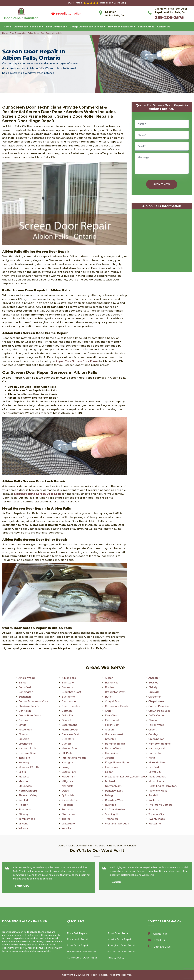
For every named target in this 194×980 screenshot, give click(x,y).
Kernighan (68, 763)
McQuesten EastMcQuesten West (126, 777)
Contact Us (164, 27)
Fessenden (25, 730)
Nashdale (68, 786)
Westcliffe (155, 824)
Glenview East (70, 734)
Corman (67, 711)
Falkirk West (156, 725)
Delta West (112, 716)
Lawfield (154, 767)
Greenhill (110, 739)
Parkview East (114, 791)
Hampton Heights (160, 744)
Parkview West (158, 791)
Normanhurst (113, 786)
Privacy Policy (116, 958)
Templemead (27, 819)
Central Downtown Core (33, 701)
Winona (23, 828)
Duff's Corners (157, 716)
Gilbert (152, 730)
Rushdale (111, 805)
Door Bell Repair (77, 933)
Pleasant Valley (28, 795)
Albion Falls (69, 678)
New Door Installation (121, 27)
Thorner (67, 819)
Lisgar (109, 772)
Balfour (23, 683)
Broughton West (115, 692)
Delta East (68, 716)
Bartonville (112, 683)
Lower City (155, 772)
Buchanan (25, 697)
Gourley (153, 734)
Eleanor (153, 720)
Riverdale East (71, 800)
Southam (67, 810)
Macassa (24, 777)
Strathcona (68, 814)
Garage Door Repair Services (87, 27)
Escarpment (69, 725)
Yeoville (66, 828)
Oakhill (66, 791)
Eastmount (112, 720)
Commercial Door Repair (82, 958)
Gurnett (66, 744)
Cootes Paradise (159, 706)
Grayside (24, 739)
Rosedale (68, 805)
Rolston (23, 805)
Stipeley (23, 814)
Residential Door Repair (82, 952)
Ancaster (154, 678)
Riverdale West (114, 800)
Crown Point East (159, 711)
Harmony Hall (157, 748)
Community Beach (116, 706)
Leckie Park (69, 772)
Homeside (111, 753)
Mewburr (24, 781)
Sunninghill (112, 814)
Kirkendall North (158, 763)
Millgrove (67, 781)
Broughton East (71, 692)
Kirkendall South (29, 767)
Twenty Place (157, 819)
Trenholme (112, 819)
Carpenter (155, 697)
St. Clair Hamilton (116, 810)
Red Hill (23, 800)
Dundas (23, 720)
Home (7, 27)
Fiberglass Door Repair (121, 946)
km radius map (162, 241)
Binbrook (67, 687)
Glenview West (114, 734)
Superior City (156, 814)
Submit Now (162, 184)
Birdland (110, 687)
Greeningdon (156, 739)
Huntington (155, 753)
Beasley (153, 683)
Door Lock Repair (78, 939)
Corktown (25, 711)
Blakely (153, 687)
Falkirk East (112, 725)
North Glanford (28, 791)
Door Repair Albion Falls (21, 33)
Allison (109, 678)
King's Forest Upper (117, 763)
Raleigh (110, 795)
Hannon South (70, 748)
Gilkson (23, 734)
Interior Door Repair (120, 939)
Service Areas (146, 27)
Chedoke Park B (28, 706)
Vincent (23, 824)
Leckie (23, 772)
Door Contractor (56, 27)
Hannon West (113, 748)
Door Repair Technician (28, 27)
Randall (153, 795)
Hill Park (67, 753)
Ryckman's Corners (160, 805)
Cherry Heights (71, 706)
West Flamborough (117, 824)
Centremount (70, 701)
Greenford (68, 739)
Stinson (153, 810)
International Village (74, 758)
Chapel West (156, 701)
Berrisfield (25, 687)
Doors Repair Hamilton (95, 975)
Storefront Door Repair (121, 952)
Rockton (154, 800)
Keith (152, 758)
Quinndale (68, 795)
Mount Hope (156, 781)
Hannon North (27, 748)
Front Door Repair (118, 933)
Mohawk (110, 781)
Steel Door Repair (78, 946)
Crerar (109, 711)
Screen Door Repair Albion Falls (48, 33)
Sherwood (25, 810)
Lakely (66, 767)
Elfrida (22, 725)
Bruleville (154, 692)
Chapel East (112, 701)
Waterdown (69, 824)
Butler (109, 697)
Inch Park (24, 758)
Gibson (109, 730)
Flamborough (70, 730)
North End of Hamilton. (163, 786)
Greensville (25, 744)
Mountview (25, 786)
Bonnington (26, 692)
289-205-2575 (169, 17)
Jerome (110, 758)
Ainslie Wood (27, 678)
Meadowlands (157, 777)
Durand (66, 720)
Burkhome (68, 697)
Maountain (68, 777)
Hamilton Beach (115, 744)
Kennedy (24, 763)
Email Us (159, 940)
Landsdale (111, 767)
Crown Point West (30, 716)
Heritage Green (28, 753)
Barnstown (68, 683)
